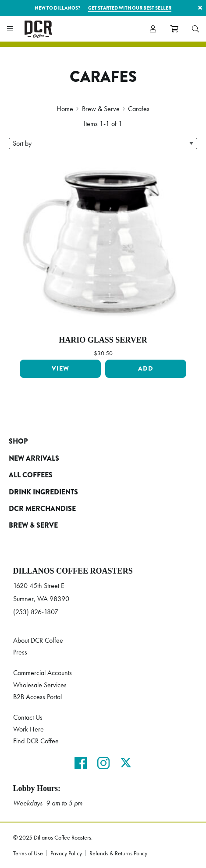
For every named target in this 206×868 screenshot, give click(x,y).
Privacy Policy (66, 853)
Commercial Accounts (43, 673)
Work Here (28, 729)
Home (65, 109)
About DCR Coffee (38, 640)
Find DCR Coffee (36, 741)
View (60, 369)
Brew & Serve (101, 109)
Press (20, 652)
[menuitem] (195, 29)
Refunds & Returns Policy (118, 853)
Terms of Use (28, 853)
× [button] (200, 8)
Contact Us (28, 717)
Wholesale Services (40, 685)
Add (146, 369)
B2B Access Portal (37, 697)
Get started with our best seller (130, 8)
